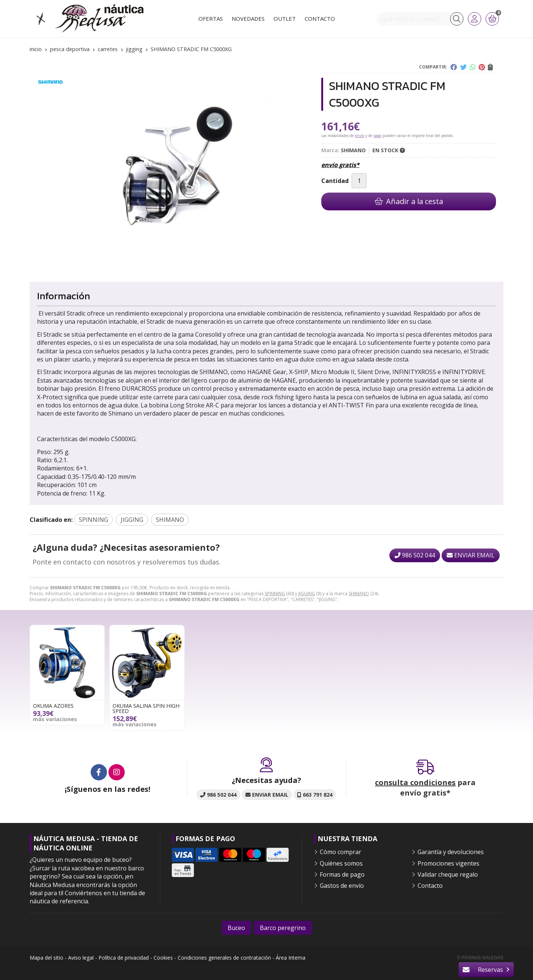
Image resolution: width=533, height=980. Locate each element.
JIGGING (307, 594)
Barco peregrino (283, 928)
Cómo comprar (341, 852)
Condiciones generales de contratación (224, 958)
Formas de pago (342, 874)
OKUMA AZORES (53, 706)
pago (377, 136)
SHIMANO (359, 594)
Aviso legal (81, 958)
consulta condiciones (415, 782)
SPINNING (275, 594)
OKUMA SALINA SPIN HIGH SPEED (146, 708)
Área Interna (291, 958)
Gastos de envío (342, 886)
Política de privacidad (124, 958)
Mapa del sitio (46, 958)
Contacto (430, 886)
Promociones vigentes (448, 863)
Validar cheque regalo (448, 874)
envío (360, 136)
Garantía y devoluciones (451, 852)
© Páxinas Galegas (480, 958)
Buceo (236, 928)
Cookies (163, 958)
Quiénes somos (341, 863)
